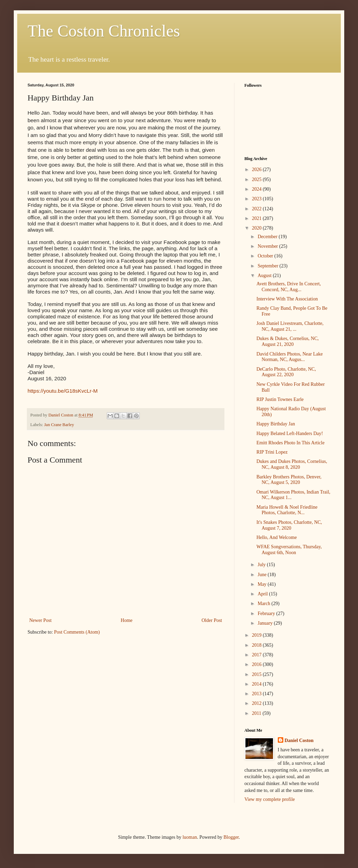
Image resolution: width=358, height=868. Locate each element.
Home (127, 620)
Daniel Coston (299, 740)
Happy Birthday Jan (276, 424)
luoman (190, 837)
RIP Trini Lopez (272, 452)
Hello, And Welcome (277, 537)
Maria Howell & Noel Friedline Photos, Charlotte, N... (287, 510)
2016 (257, 664)
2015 (257, 674)
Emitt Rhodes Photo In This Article (291, 443)
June (262, 575)
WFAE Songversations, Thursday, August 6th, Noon (289, 550)
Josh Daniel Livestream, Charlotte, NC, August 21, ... (290, 326)
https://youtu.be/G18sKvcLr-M (63, 391)
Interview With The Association (287, 299)
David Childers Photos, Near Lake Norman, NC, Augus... (289, 357)
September (268, 266)
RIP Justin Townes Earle (280, 399)
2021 (257, 218)
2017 (257, 655)
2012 (257, 703)
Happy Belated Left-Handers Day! (290, 433)
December (268, 237)
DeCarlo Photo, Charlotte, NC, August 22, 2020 (286, 372)
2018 (257, 645)
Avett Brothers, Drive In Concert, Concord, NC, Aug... (289, 287)
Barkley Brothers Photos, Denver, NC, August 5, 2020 (289, 480)
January (266, 623)
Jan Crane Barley (59, 425)
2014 (257, 684)
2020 (257, 228)
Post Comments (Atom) (77, 632)
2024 (257, 189)
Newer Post (40, 620)
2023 (257, 199)
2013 (257, 694)
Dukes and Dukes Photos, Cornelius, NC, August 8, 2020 (292, 464)
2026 (257, 170)
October (266, 256)
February (267, 613)
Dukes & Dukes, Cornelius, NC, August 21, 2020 (288, 341)
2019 (257, 635)
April (263, 594)
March (264, 604)
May (262, 584)
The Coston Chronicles (104, 31)
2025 (257, 179)
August (265, 276)
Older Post (212, 620)
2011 (257, 713)
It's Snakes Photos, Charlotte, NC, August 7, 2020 (289, 525)
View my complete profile (270, 799)
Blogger (231, 837)
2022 (257, 209)
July (262, 565)
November (268, 246)
